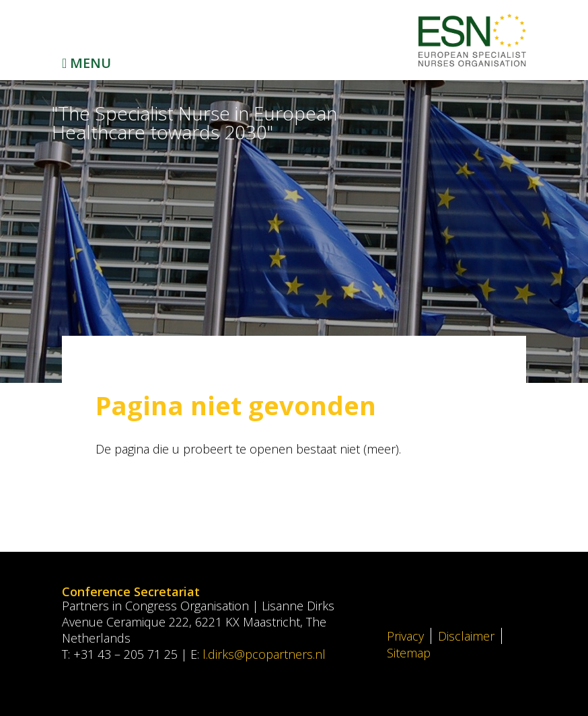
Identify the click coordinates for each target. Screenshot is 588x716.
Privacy (405, 636)
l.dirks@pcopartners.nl (264, 654)
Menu (86, 63)
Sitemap (409, 653)
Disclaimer (466, 636)
